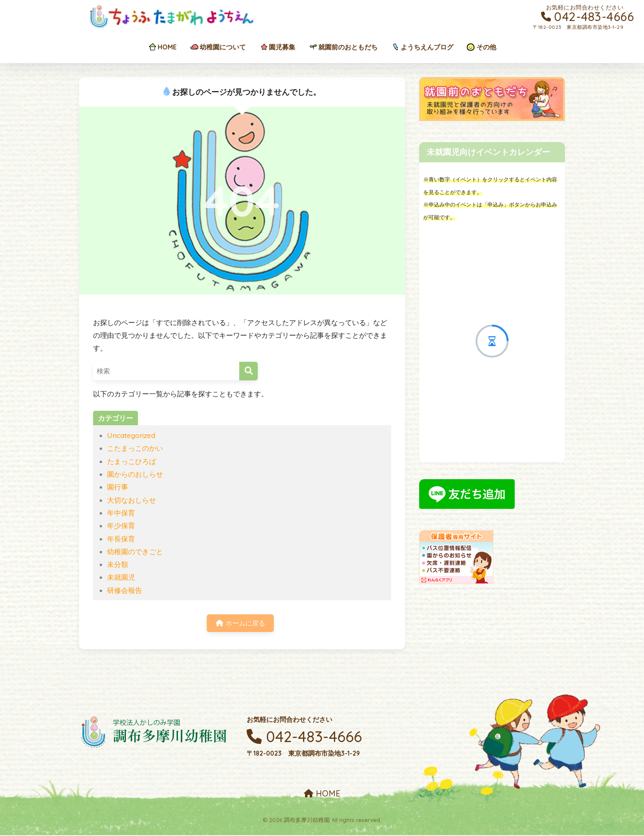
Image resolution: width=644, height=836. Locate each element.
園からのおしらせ (135, 474)
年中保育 (121, 513)
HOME (322, 795)
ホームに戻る (240, 624)
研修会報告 (125, 590)
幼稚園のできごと (135, 551)
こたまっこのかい (135, 448)
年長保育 (121, 539)
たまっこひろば (132, 461)
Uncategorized (131, 435)
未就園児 (121, 577)
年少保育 (121, 526)
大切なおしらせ (132, 500)
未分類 (118, 564)
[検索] (248, 371)
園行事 (118, 487)
